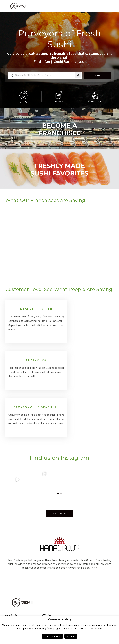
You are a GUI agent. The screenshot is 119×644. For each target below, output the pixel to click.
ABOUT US (11, 575)
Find (97, 75)
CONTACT (47, 575)
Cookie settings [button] (53, 636)
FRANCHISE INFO (15, 585)
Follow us (59, 474)
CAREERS (11, 590)
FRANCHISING (50, 580)
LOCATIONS (12, 595)
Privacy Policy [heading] (60, 619)
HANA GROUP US (15, 580)
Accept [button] (71, 636)
